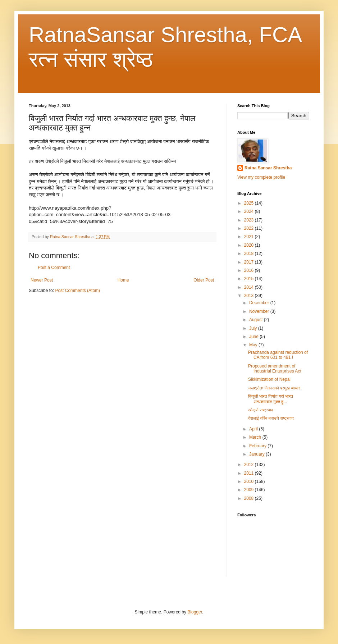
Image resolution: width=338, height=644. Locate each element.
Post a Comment (54, 268)
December (260, 303)
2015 (250, 279)
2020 (250, 245)
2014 (250, 287)
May (254, 345)
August (257, 320)
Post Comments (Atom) (77, 291)
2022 (250, 228)
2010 (250, 481)
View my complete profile (261, 177)
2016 (250, 270)
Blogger (195, 612)
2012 (250, 465)
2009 (250, 490)
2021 (250, 237)
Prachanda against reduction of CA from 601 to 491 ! (278, 355)
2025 (250, 203)
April (254, 429)
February (258, 446)
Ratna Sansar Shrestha (268, 168)
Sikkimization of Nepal (269, 379)
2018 (250, 254)
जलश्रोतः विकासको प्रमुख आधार (274, 388)
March (256, 437)
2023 (250, 220)
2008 (250, 498)
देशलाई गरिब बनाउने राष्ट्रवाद (271, 418)
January (257, 454)
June (254, 337)
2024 (250, 211)
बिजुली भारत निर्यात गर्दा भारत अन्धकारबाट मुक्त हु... (271, 399)
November (260, 311)
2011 (250, 473)
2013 (250, 296)
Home (123, 280)
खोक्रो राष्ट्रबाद (261, 410)
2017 (250, 262)
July (254, 328)
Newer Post (42, 280)
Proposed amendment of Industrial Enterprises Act (275, 369)
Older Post (204, 280)
